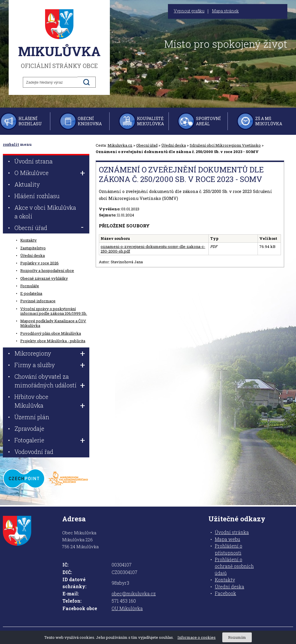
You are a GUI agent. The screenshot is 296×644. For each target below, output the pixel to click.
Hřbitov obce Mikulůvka (31, 401)
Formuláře (30, 286)
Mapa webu (227, 539)
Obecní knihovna (90, 121)
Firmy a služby (35, 365)
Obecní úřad (147, 145)
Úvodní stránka (232, 532)
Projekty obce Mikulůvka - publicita (53, 341)
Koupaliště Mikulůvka (150, 121)
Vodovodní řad (34, 452)
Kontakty (28, 240)
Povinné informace (38, 301)
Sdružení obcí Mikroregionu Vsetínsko (225, 145)
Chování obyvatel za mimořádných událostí (46, 381)
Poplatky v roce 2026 (39, 263)
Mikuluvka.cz (120, 145)
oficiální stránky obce (59, 39)
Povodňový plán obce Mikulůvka (51, 333)
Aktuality (27, 184)
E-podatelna (31, 293)
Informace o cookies (197, 637)
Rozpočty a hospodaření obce (47, 271)
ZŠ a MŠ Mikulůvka (269, 121)
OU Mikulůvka (127, 608)
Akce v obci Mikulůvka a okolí (45, 212)
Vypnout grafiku (189, 11)
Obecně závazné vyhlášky (44, 278)
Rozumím (237, 637)
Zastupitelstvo (33, 248)
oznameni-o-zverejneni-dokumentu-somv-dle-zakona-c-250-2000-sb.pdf (153, 249)
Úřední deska (174, 145)
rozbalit (11, 144)
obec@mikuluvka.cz (134, 594)
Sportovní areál (208, 121)
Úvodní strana (34, 161)
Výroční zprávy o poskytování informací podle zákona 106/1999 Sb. (54, 311)
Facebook (225, 593)
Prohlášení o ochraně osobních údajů (234, 566)
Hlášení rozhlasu (30, 121)
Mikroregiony (33, 353)
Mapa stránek (225, 11)
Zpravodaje (29, 428)
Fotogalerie (29, 440)
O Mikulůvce (32, 173)
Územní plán (32, 417)
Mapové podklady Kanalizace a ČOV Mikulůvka (53, 323)
